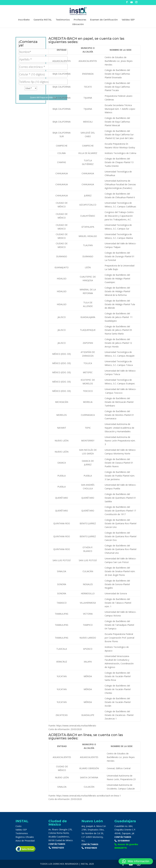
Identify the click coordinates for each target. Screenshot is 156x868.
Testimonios (63, 20)
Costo (19, 826)
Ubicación (78, 24)
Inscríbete (24, 20)
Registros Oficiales (25, 837)
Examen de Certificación (104, 20)
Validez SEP (128, 20)
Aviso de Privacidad (25, 841)
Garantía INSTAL (43, 20)
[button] (136, 861)
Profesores (80, 20)
